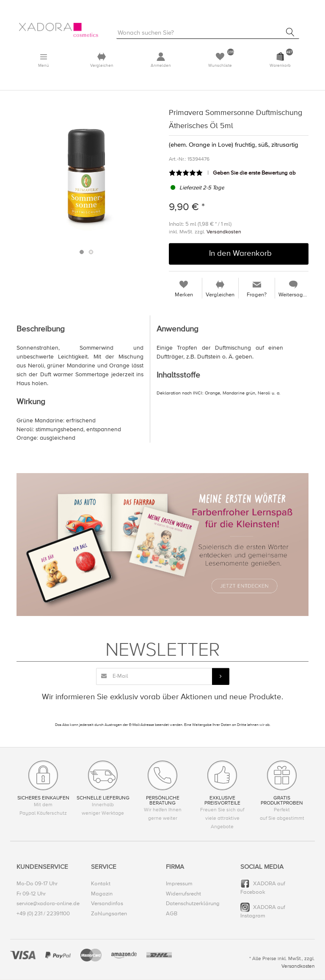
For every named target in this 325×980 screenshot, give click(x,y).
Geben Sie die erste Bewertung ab (254, 173)
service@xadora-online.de (48, 904)
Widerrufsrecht (183, 894)
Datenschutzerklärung (193, 904)
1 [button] (82, 252)
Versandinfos (107, 904)
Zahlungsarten (109, 914)
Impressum (179, 884)
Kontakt (101, 884)
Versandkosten (224, 232)
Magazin (102, 894)
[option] (86, 176)
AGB (172, 914)
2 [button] (91, 252)
